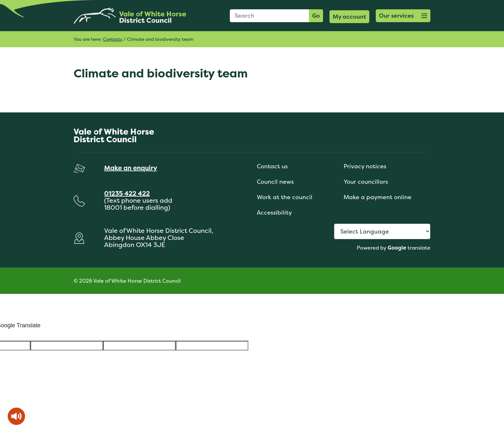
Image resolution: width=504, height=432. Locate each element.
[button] (403, 16)
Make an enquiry (131, 168)
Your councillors (366, 182)
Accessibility (274, 212)
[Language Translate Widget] (382, 231)
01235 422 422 (127, 193)
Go (316, 16)
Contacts (113, 39)
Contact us (272, 166)
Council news (275, 182)
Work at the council (285, 197)
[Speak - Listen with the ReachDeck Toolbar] (16, 416)
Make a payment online (378, 197)
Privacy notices (365, 166)
